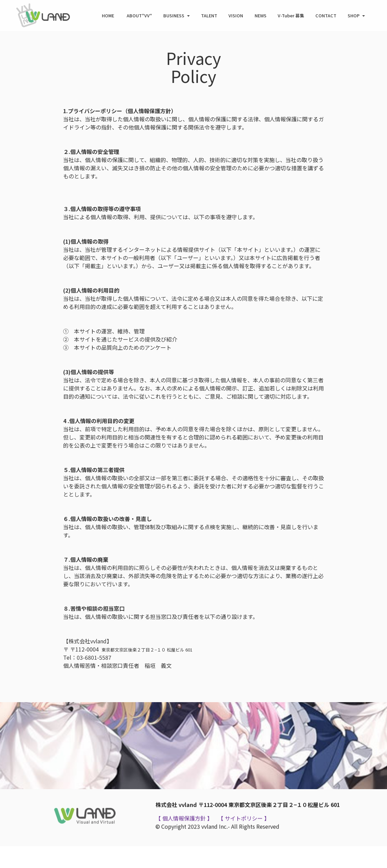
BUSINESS (174, 15)
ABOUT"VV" (139, 15)
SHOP (354, 15)
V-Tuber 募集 (291, 15)
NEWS (261, 15)
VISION (236, 15)
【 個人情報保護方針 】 (184, 830)
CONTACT (326, 15)
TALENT (209, 15)
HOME (108, 15)
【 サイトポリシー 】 (243, 830)
